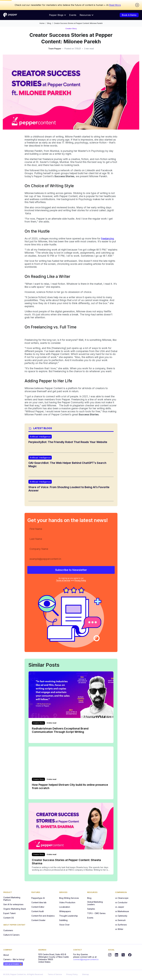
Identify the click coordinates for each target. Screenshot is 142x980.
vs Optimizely (121, 916)
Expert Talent (9, 913)
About (6, 955)
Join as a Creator (13, 964)
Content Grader (38, 920)
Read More (115, 5)
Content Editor (38, 907)
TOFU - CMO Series (96, 913)
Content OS (9, 918)
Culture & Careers (11, 935)
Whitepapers (65, 911)
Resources (86, 15)
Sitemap (85, 974)
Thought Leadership (69, 916)
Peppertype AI (38, 898)
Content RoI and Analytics (43, 916)
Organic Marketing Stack (15, 909)
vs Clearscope (122, 898)
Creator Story (71, 29)
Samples (91, 909)
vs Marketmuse (122, 911)
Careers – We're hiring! (14, 959)
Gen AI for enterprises (13, 904)
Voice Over (64, 925)
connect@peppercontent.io (86, 959)
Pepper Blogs (57, 15)
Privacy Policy (80, 580)
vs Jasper (120, 907)
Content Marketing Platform (12, 899)
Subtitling (63, 920)
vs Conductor (121, 902)
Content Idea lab (39, 902)
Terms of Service (63, 580)
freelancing (107, 239)
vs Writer (119, 929)
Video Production (67, 902)
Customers (8, 930)
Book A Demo (129, 15)
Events (73, 15)
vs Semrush (120, 920)
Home (42, 23)
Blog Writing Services (69, 898)
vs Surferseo (121, 925)
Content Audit (38, 911)
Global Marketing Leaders (95, 903)
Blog (49, 23)
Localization (65, 907)
